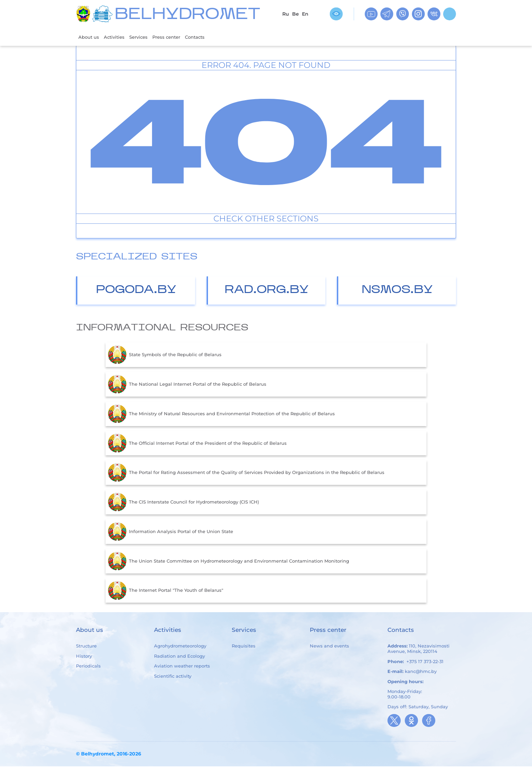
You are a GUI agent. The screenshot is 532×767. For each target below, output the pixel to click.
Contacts (209, 37)
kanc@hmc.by (421, 672)
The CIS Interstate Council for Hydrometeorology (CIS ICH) (183, 503)
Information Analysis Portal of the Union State (170, 532)
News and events (329, 647)
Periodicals (88, 666)
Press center (177, 37)
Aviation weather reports (182, 666)
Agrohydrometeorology (180, 647)
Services (145, 37)
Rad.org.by (267, 291)
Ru (286, 14)
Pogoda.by (136, 291)
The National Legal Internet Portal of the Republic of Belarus (187, 385)
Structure (86, 647)
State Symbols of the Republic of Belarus (165, 355)
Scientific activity (173, 677)
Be (296, 14)
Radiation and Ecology (179, 657)
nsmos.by (397, 291)
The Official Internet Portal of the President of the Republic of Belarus (197, 444)
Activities (118, 37)
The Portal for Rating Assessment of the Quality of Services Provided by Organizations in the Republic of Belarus (246, 473)
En (305, 14)
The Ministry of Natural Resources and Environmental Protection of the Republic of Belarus (221, 415)
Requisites (244, 647)
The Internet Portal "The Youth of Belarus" (166, 591)
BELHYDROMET (187, 15)
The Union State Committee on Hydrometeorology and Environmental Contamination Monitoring (229, 562)
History (84, 657)
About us (90, 37)
